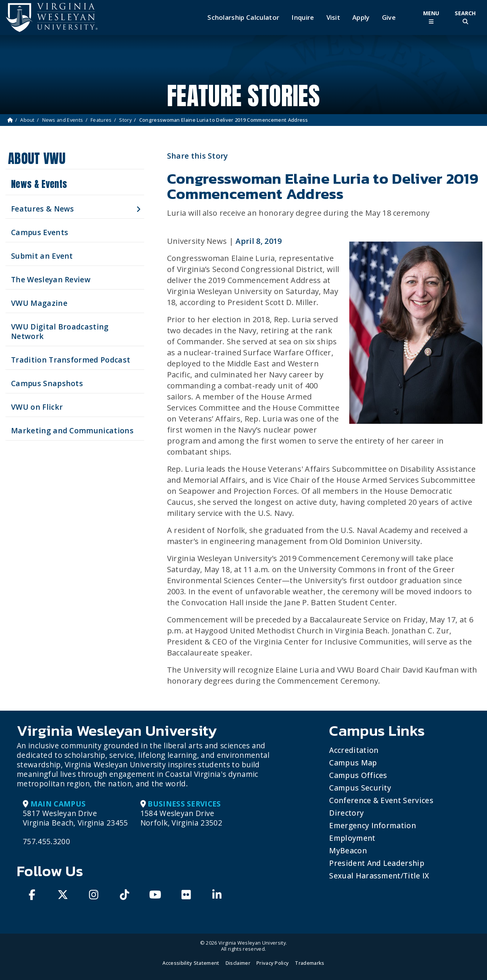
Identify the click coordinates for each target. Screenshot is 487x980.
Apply (361, 17)
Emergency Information (372, 825)
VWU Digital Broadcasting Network (60, 331)
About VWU (37, 158)
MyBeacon (348, 850)
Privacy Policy (273, 963)
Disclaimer (238, 963)
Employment (352, 838)
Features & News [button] (43, 209)
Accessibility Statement (191, 963)
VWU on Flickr (37, 407)
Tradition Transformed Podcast (71, 360)
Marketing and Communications (72, 430)
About (27, 120)
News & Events (39, 184)
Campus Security (360, 788)
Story (125, 120)
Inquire (303, 17)
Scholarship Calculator (243, 17)
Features (101, 120)
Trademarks (310, 963)
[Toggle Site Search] (465, 17)
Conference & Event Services (381, 800)
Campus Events (40, 232)
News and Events (63, 120)
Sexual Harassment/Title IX (379, 876)
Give (389, 17)
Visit (333, 17)
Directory (346, 813)
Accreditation (354, 750)
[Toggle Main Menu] (431, 17)
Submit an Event (42, 256)
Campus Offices (358, 775)
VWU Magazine (39, 303)
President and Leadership (377, 863)
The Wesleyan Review (51, 279)
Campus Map (353, 763)
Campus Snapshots (47, 383)
